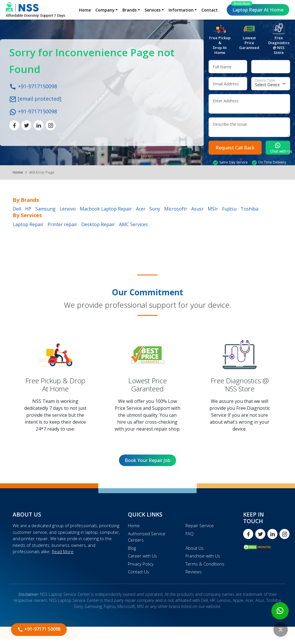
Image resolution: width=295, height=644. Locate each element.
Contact (210, 10)
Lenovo (68, 209)
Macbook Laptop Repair (106, 209)
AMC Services (133, 224)
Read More (63, 551)
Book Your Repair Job (147, 460)
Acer (141, 209)
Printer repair (62, 224)
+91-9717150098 (33, 86)
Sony (155, 209)
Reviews (194, 572)
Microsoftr (176, 209)
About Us (195, 548)
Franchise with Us (203, 556)
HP (28, 209)
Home (85, 10)
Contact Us (139, 572)
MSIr (213, 209)
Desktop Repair (98, 224)
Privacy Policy (141, 564)
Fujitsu (229, 209)
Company (105, 10)
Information (181, 10)
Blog (132, 548)
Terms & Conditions (205, 564)
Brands (129, 10)
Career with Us (142, 556)
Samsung (46, 209)
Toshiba (249, 209)
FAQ (190, 534)
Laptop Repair (257, 9)
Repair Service (200, 525)
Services (153, 10)
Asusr (197, 209)
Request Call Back (235, 148)
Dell (17, 209)
